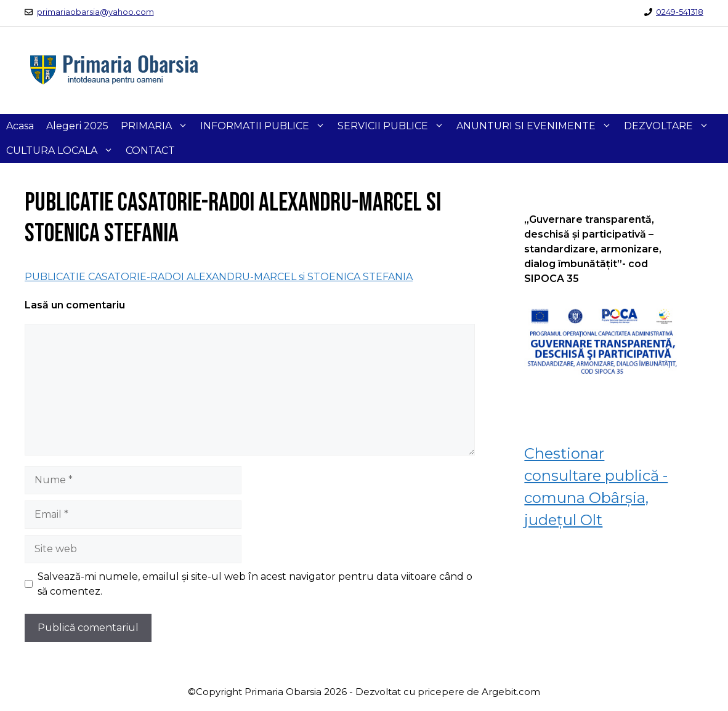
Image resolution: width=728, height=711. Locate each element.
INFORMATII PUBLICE (266, 126)
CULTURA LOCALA (63, 151)
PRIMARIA (157, 126)
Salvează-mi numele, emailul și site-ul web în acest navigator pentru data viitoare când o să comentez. (255, 584)
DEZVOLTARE (669, 126)
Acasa (20, 126)
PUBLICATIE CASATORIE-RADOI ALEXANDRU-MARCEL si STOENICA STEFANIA (219, 277)
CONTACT (150, 151)
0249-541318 (680, 12)
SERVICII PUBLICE (394, 126)
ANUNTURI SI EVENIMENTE (537, 126)
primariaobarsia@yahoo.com (95, 12)
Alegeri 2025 (77, 126)
